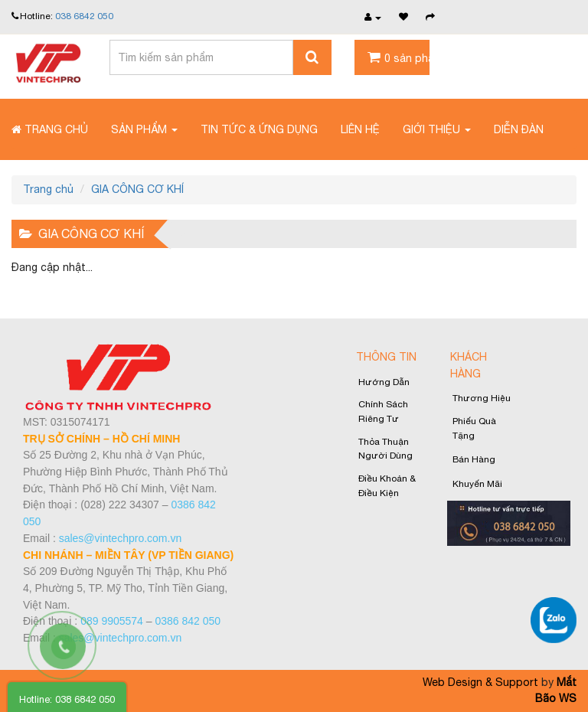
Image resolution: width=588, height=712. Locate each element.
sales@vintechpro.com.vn (121, 538)
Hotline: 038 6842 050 (67, 699)
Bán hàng (474, 459)
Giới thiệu (437, 129)
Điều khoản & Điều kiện (387, 486)
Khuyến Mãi (477, 484)
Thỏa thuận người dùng (385, 449)
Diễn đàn (519, 129)
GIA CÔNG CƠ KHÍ (137, 189)
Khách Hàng (469, 365)
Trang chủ (50, 129)
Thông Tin (386, 357)
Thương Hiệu (482, 398)
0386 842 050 (188, 621)
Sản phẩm (144, 129)
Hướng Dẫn (384, 382)
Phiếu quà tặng (474, 428)
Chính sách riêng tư (383, 412)
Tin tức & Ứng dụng (259, 129)
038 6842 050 (84, 16)
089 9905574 (112, 621)
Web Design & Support (480, 682)
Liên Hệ (360, 129)
